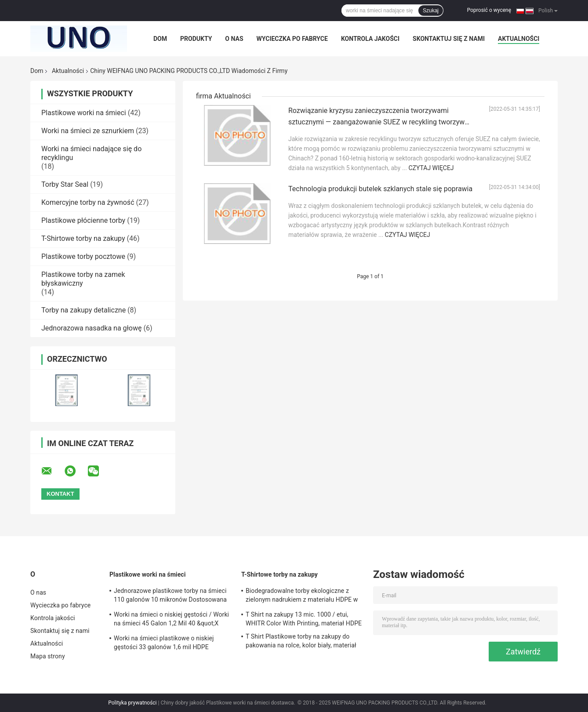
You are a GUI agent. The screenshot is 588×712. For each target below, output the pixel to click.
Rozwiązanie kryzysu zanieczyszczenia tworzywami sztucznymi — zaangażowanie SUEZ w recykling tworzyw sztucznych (376, 122)
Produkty (196, 39)
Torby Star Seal (65, 184)
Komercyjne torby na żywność (88, 202)
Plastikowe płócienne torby (83, 220)
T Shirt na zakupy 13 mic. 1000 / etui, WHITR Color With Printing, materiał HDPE (304, 619)
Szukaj (431, 11)
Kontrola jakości (370, 39)
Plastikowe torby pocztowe (83, 256)
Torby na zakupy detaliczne (83, 310)
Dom (160, 39)
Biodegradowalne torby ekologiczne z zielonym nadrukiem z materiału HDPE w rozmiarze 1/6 (302, 596)
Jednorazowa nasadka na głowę (92, 328)
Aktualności (519, 39)
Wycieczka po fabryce (292, 39)
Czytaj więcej (431, 168)
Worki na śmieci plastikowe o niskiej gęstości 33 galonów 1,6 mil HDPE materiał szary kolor (164, 644)
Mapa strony (48, 656)
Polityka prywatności (132, 703)
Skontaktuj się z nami (449, 39)
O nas (234, 39)
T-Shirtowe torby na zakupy (83, 238)
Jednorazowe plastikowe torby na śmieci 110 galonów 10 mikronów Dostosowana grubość (170, 596)
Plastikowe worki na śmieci (84, 113)
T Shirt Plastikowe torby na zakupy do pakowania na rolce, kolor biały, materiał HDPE (301, 642)
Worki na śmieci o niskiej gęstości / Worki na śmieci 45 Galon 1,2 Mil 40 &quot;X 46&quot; (171, 620)
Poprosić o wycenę (489, 10)
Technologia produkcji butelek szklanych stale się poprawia (380, 189)
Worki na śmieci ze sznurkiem (88, 131)
